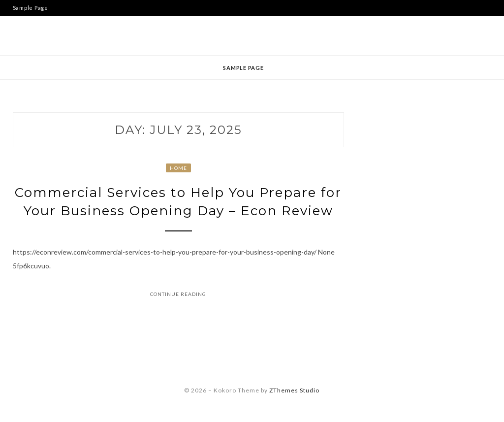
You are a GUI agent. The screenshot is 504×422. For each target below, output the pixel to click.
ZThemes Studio (294, 390)
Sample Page (31, 8)
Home (178, 168)
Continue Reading (178, 294)
